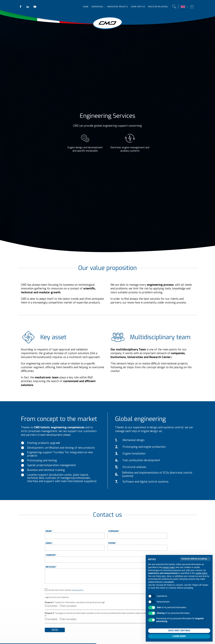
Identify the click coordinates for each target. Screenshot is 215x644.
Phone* (112, 543)
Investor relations (156, 7)
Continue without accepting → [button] (195, 563)
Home (84, 7)
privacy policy (78, 590)
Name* (49, 531)
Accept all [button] (195, 635)
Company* (51, 555)
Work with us (136, 7)
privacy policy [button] (169, 571)
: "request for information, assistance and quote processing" (75, 602)
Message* (51, 567)
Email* (49, 543)
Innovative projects (115, 7)
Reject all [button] (163, 635)
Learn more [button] (179, 640)
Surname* (114, 531)
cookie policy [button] (201, 577)
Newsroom (95, 7)
